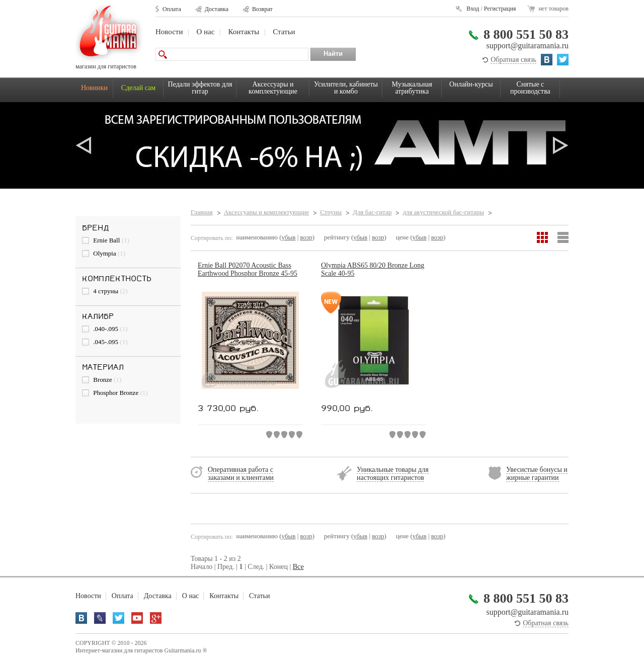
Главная (202, 212)
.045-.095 (105, 342)
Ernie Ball (106, 240)
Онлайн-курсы (471, 84)
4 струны (105, 291)
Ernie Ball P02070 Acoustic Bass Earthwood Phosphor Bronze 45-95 (248, 269)
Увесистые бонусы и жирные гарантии (537, 474)
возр (306, 237)
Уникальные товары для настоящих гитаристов (393, 474)
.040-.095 (105, 329)
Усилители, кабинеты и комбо (346, 88)
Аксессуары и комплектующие (273, 88)
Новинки (94, 88)
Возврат (262, 9)
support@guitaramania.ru (527, 46)
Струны (331, 212)
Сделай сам (138, 88)
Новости (169, 32)
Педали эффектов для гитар (200, 88)
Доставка (217, 9)
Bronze (102, 380)
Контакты (244, 32)
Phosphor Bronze (115, 393)
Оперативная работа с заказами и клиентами (241, 474)
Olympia (104, 253)
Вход (473, 9)
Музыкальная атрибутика (412, 88)
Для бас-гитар (372, 212)
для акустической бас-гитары (443, 212)
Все (298, 567)
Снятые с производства (530, 88)
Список (563, 237)
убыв (289, 237)
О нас (205, 32)
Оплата (172, 9)
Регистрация (500, 9)
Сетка (542, 237)
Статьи (284, 32)
